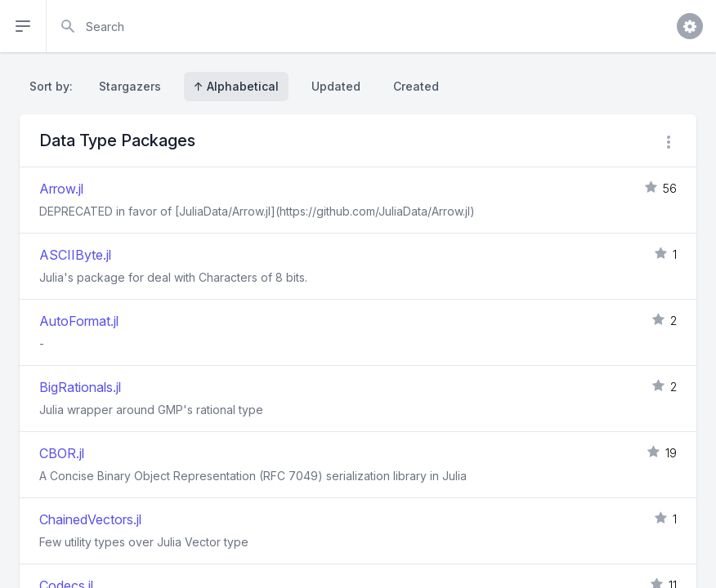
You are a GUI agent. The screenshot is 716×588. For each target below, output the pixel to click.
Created (416, 86)
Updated (336, 86)
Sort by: (54, 86)
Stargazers (130, 86)
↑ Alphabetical (236, 86)
